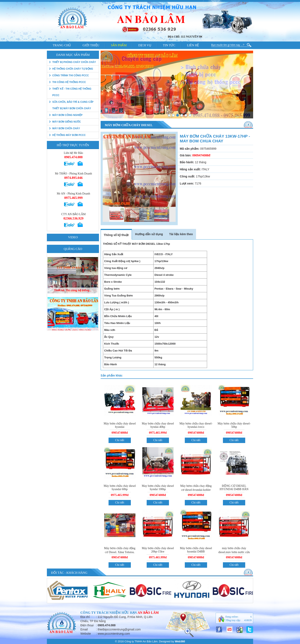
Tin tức (169, 45)
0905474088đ (120, 433)
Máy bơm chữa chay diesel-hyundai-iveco (196, 425)
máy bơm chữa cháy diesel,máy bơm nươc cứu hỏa (234, 552)
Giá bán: (186, 155)
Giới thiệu (91, 45)
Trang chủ (62, 45)
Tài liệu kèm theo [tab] (181, 234)
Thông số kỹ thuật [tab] (116, 235)
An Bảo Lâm (148, 613)
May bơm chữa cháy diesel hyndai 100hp (158, 488)
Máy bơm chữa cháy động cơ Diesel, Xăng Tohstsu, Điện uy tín (120, 552)
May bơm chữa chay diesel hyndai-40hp (158, 425)
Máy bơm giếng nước (67, 122)
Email (84, 629)
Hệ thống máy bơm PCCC (69, 135)
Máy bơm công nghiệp (67, 115)
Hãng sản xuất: (190, 169)
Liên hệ (193, 45)
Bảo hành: (187, 162)
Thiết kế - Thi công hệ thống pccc (72, 92)
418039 (248, 620)
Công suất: (187, 176)
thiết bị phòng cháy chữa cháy (74, 62)
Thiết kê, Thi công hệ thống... (73, 322)
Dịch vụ (145, 45)
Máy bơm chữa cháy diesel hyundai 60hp (120, 488)
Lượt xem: (187, 183)
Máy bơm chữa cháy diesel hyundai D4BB (196, 550)
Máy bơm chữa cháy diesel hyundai (120, 425)
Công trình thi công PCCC (71, 75)
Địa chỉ (85, 617)
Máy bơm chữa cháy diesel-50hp (234, 425)
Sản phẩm (119, 45)
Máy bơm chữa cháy (66, 128)
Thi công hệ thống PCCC (69, 82)
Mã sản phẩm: (190, 149)
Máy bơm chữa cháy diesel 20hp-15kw (158, 550)
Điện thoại (87, 625)
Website (86, 634)
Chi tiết (120, 440)
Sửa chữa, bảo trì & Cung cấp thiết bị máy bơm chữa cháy (73, 105)
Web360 (180, 641)
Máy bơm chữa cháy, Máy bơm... (73, 282)
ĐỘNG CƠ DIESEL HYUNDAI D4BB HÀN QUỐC (234, 490)
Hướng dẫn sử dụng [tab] (149, 234)
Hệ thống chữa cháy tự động (73, 69)
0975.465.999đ (158, 433)
